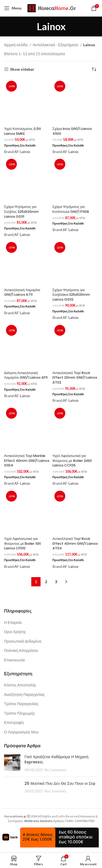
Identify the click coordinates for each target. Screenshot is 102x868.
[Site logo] (51, 8)
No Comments (55, 770)
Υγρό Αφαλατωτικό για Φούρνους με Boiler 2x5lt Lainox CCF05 (72, 461)
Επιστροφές (14, 722)
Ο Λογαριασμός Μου (21, 732)
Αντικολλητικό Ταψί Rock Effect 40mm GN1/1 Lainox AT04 (75, 543)
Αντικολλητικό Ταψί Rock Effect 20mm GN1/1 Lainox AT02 (75, 378)
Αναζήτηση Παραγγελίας (24, 694)
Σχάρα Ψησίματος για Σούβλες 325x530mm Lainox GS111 (21, 211)
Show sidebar (22, 69)
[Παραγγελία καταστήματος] (94, 69)
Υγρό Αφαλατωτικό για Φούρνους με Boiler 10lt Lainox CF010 (23, 543)
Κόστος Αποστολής (20, 685)
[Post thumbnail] (12, 763)
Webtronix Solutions (38, 821)
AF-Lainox (22, 152)
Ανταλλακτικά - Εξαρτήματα (56, 45)
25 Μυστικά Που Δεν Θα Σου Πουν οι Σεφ (60, 783)
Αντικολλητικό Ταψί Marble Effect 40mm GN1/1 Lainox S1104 (27, 461)
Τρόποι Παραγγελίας (21, 704)
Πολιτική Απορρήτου (21, 650)
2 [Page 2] (46, 582)
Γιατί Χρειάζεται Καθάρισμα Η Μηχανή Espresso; (56, 760)
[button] (20, 146)
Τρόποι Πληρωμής (20, 713)
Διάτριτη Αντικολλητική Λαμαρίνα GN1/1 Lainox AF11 (26, 375)
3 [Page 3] (56, 582)
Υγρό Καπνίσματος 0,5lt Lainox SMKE (23, 131)
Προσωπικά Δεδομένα (23, 641)
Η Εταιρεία (13, 622)
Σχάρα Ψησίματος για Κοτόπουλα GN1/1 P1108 (71, 209)
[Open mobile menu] (13, 8)
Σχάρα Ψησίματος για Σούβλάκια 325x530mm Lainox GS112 (71, 295)
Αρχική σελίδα (16, 45)
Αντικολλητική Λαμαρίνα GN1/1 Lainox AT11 (22, 292)
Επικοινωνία (14, 660)
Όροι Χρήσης (15, 632)
